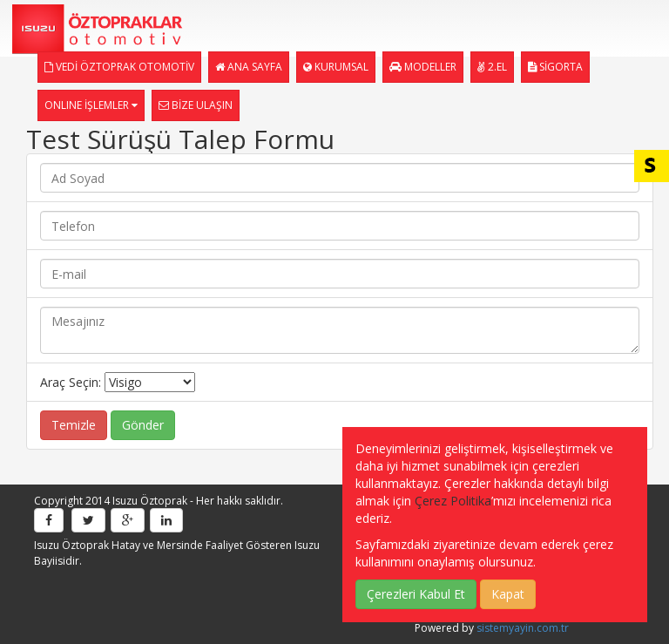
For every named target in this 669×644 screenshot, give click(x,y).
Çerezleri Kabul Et (416, 594)
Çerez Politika (453, 501)
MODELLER (423, 67)
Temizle (74, 425)
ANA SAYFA (249, 67)
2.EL (492, 67)
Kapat (508, 594)
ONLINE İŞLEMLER (91, 105)
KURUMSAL (336, 67)
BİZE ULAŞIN (196, 105)
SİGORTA (555, 67)
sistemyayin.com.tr (523, 628)
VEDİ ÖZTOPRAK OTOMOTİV (119, 67)
